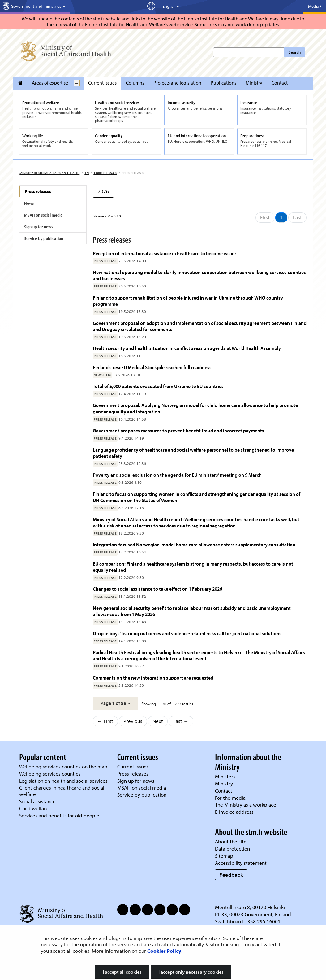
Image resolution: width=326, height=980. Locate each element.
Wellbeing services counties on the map (63, 766)
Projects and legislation (177, 83)
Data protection (232, 849)
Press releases (38, 191)
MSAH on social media (43, 215)
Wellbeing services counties (50, 774)
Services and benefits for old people (59, 815)
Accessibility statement (241, 863)
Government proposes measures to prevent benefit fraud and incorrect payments (178, 430)
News (29, 203)
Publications (223, 83)
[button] (116, 703)
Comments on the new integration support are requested (153, 678)
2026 (103, 191)
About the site (231, 841)
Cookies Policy (164, 951)
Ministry (254, 83)
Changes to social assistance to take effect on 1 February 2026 (157, 589)
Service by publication (44, 238)
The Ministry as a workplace (246, 805)
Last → (181, 721)
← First (105, 721)
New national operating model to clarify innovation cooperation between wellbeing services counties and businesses (199, 275)
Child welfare (34, 808)
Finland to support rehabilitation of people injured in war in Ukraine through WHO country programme (188, 301)
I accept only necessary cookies (191, 972)
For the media (230, 798)
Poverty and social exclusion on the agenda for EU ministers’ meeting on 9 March (177, 475)
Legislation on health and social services (63, 781)
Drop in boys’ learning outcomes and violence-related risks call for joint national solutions (187, 633)
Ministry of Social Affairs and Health (49, 173)
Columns (135, 83)
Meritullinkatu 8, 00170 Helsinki (250, 907)
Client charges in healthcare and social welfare (62, 791)
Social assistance (37, 801)
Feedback (231, 875)
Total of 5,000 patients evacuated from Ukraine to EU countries (158, 386)
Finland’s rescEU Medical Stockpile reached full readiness (152, 367)
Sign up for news (39, 227)
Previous (133, 721)
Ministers (225, 776)
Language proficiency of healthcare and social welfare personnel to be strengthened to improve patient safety (193, 453)
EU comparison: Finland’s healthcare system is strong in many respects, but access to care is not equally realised (193, 567)
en (87, 173)
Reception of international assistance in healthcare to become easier (165, 253)
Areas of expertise (50, 83)
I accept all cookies (122, 972)
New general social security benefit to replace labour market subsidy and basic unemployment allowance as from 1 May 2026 (192, 611)
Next (158, 721)
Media (315, 6)
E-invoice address (234, 812)
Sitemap (224, 856)
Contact (280, 83)
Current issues (102, 83)
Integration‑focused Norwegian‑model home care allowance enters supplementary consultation (194, 544)
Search (295, 52)
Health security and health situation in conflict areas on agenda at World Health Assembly (187, 348)
